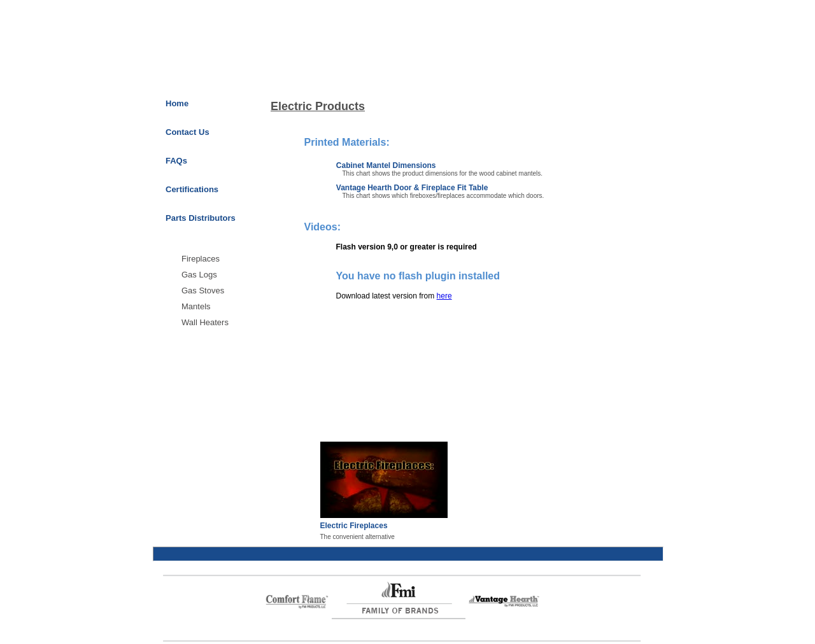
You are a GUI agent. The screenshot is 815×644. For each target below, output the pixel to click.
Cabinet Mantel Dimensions (386, 165)
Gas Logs (199, 275)
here (444, 296)
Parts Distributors (201, 218)
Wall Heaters (205, 322)
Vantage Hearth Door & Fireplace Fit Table (412, 188)
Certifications (192, 189)
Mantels (196, 306)
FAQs (176, 161)
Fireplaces (201, 259)
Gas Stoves (203, 290)
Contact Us (188, 132)
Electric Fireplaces (354, 526)
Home (177, 103)
